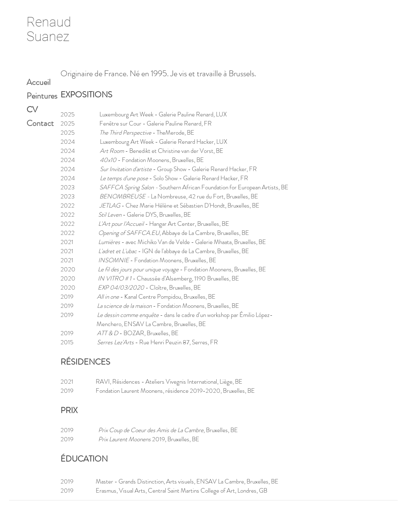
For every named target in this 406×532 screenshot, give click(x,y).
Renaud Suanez (49, 29)
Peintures (42, 96)
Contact (40, 123)
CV (32, 110)
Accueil (39, 82)
